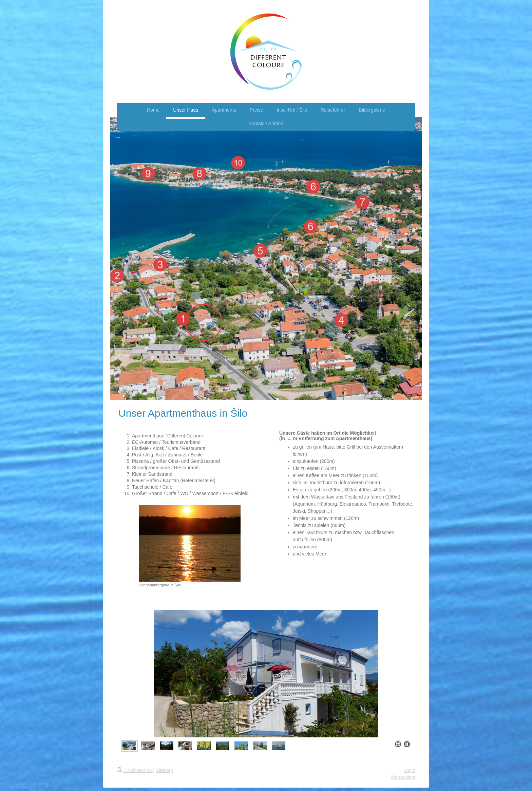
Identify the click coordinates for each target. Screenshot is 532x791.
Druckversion (135, 770)
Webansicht (403, 777)
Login (410, 770)
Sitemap (164, 770)
